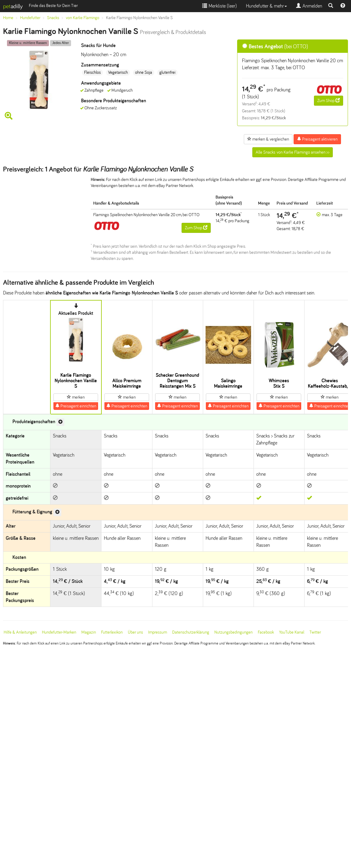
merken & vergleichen (268, 139)
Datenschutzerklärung (191, 632)
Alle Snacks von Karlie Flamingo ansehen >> (293, 152)
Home (8, 18)
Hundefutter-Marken (59, 632)
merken (76, 397)
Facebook (266, 632)
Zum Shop (329, 100)
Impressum (158, 632)
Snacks (53, 18)
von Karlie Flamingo (83, 18)
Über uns (135, 632)
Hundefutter (30, 18)
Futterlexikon (112, 632)
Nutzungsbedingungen (233, 632)
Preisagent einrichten (76, 406)
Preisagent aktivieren (317, 139)
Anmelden (309, 6)
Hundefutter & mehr (266, 6)
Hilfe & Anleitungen (20, 632)
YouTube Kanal (292, 632)
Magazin (89, 632)
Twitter (315, 632)
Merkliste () (220, 6)
